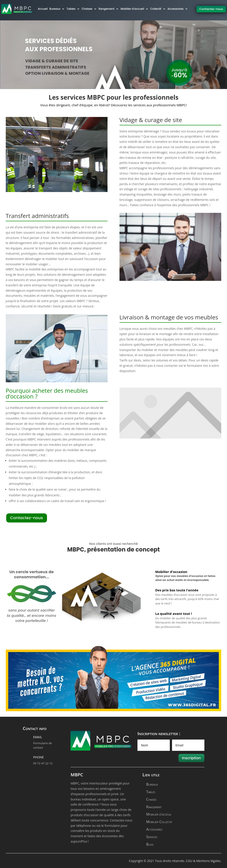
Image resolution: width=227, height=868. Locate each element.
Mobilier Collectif (159, 822)
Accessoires (154, 829)
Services (152, 837)
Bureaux (152, 784)
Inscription (191, 758)
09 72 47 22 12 (43, 763)
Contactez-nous (211, 9)
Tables (151, 792)
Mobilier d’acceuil (159, 814)
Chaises (151, 799)
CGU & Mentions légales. (204, 861)
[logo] (17, 9)
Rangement (154, 807)
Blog (150, 844)
